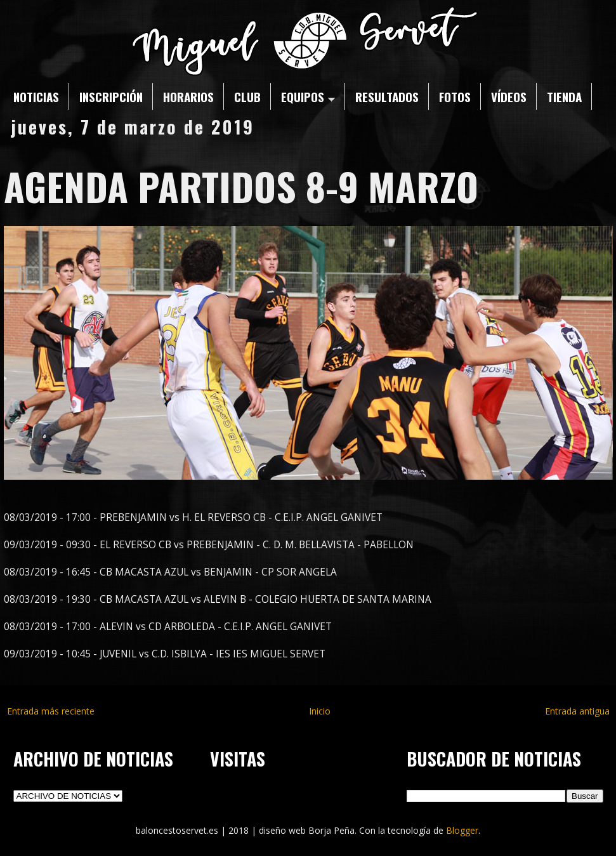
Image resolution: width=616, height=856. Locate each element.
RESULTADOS (387, 96)
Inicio (320, 711)
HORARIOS (188, 96)
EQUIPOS (308, 96)
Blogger (462, 830)
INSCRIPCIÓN (111, 96)
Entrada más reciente (51, 711)
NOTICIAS (36, 96)
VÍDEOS (509, 96)
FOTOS (455, 96)
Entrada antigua (577, 711)
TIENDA (564, 96)
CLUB (247, 96)
